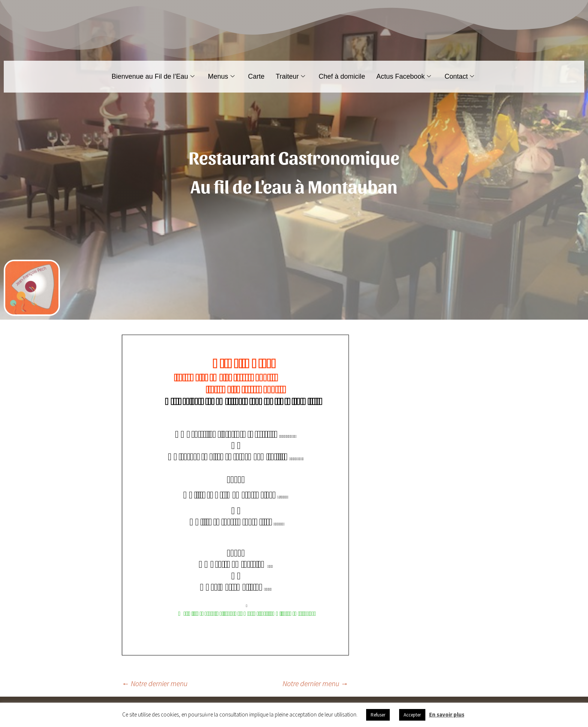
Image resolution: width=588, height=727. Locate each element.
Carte (256, 76)
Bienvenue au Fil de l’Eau (153, 76)
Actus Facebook (404, 76)
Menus (221, 76)
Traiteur (290, 76)
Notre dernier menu (155, 683)
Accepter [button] (412, 715)
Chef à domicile (342, 76)
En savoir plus (447, 714)
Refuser (378, 715)
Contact (459, 76)
